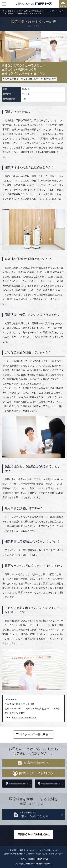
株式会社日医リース (34, 4)
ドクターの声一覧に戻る (32, 734)
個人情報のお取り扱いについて (22, 850)
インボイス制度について (48, 850)
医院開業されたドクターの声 (43, 11)
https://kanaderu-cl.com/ (24, 718)
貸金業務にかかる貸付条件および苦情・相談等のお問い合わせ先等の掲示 (33, 854)
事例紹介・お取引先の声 (18, 11)
